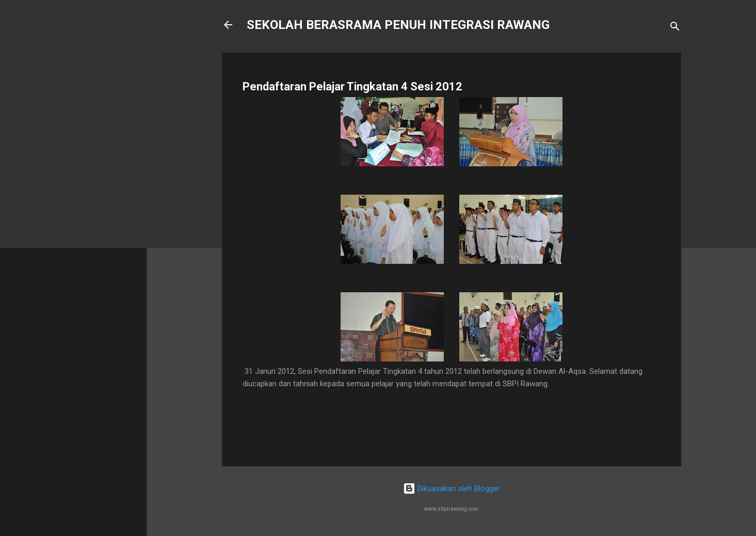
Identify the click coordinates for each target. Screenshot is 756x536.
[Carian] (675, 28)
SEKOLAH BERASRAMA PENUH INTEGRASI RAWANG (398, 25)
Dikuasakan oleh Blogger (452, 488)
